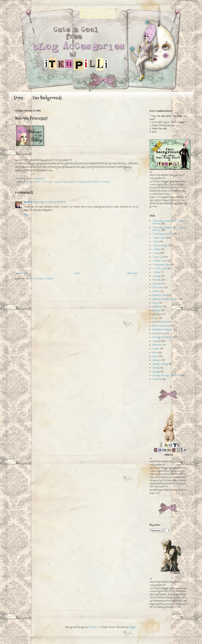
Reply (27, 215)
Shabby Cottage (160, 364)
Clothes (156, 292)
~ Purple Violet (160, 261)
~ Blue (156, 242)
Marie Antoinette (161, 326)
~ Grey (156, 253)
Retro (155, 353)
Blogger (132, 627)
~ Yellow (156, 272)
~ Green (156, 250)
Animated (157, 284)
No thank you (159, 334)
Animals (157, 280)
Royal (72, 182)
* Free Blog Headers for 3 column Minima (169, 229)
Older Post (132, 274)
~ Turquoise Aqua (60, 182)
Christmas (158, 288)
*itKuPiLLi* (94, 627)
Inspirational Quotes (163, 322)
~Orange (157, 276)
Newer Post (22, 274)
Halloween (157, 307)
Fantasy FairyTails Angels (165, 299)
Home (19, 98)
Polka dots (157, 345)
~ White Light (160, 269)
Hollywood (157, 315)
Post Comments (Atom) (41, 279)
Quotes (156, 349)
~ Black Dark (159, 238)
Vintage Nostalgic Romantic (88, 182)
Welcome (106, 182)
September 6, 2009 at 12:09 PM (50, 202)
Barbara (28, 202)
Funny (156, 303)
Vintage (156, 372)
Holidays (156, 311)
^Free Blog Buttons (32, 182)
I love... (156, 318)
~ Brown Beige (160, 246)
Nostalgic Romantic (162, 337)
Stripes (156, 368)
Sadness (157, 360)
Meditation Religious (163, 330)
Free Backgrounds (47, 98)
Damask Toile (159, 295)
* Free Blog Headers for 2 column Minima (169, 223)
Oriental (157, 341)
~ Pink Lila (46, 182)
